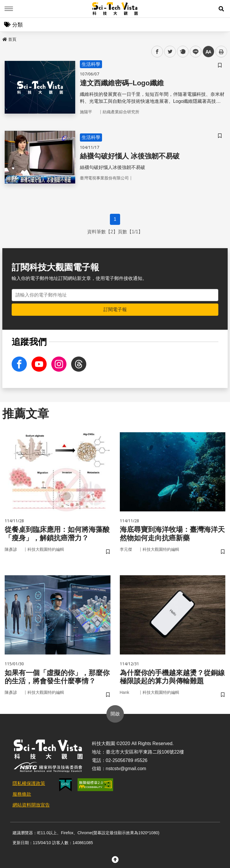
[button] (221, 9)
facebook (157, 52)
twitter (170, 52)
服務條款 (22, 794)
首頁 (9, 39)
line (194, 52)
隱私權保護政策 (29, 783)
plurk (182, 52)
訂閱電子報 (115, 309)
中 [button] (208, 52)
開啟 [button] (115, 714)
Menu (9, 9)
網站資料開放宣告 (31, 805)
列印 (221, 52)
